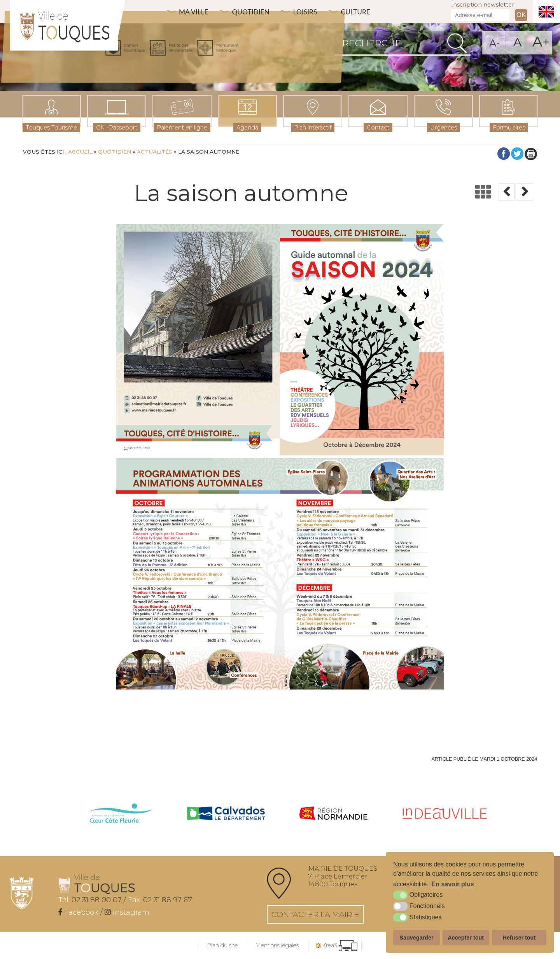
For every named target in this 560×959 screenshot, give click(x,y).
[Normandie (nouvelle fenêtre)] (334, 814)
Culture (365, 12)
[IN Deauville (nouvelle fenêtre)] (445, 814)
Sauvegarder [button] (416, 938)
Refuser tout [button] (519, 938)
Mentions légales (277, 945)
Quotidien (255, 12)
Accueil (80, 152)
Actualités (155, 152)
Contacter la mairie (315, 914)
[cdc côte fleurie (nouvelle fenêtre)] (121, 814)
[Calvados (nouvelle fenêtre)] (226, 814)
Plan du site (222, 945)
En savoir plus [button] (453, 884)
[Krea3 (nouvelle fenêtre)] (337, 946)
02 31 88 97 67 (160, 900)
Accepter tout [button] (466, 938)
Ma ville (195, 12)
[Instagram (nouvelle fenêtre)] (127, 912)
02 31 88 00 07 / (92, 900)
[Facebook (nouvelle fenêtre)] (78, 912)
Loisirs (312, 12)
